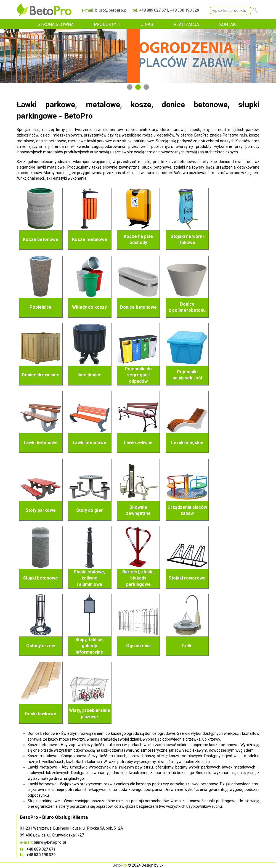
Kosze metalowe (90, 239)
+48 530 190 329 (185, 10)
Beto (120, 865)
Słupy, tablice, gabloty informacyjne (90, 646)
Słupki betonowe (41, 578)
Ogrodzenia (138, 646)
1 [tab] (130, 87)
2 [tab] (138, 87)
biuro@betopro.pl (111, 10)
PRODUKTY (105, 24)
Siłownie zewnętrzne (138, 510)
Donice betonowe (138, 307)
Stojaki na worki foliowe (187, 239)
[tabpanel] (138, 56)
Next (269, 56)
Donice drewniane (41, 375)
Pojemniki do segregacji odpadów (138, 375)
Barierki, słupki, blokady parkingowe (138, 578)
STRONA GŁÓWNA (56, 24)
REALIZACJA (186, 24)
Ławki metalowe (89, 443)
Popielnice (41, 307)
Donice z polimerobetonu (187, 307)
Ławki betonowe (41, 443)
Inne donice (90, 375)
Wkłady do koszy (89, 307)
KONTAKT (229, 24)
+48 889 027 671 (154, 10)
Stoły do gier (90, 510)
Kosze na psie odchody (138, 239)
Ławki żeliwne (138, 443)
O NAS (147, 24)
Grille (187, 646)
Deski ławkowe (41, 714)
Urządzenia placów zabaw (187, 510)
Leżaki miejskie (187, 443)
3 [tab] (146, 87)
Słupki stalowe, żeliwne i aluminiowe (89, 578)
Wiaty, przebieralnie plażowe (90, 713)
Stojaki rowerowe (187, 578)
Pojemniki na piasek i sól (187, 375)
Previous (7, 56)
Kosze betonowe (41, 239)
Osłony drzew (41, 646)
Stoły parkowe (41, 510)
